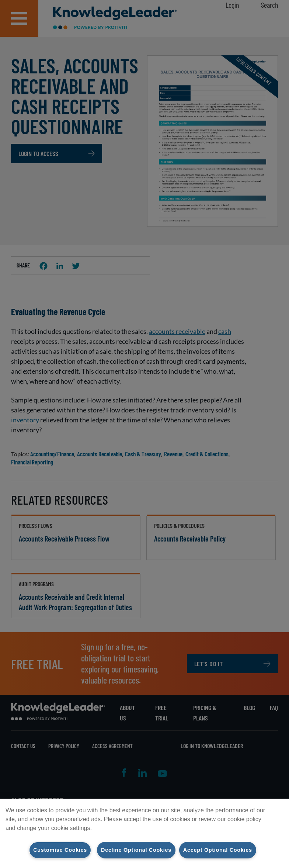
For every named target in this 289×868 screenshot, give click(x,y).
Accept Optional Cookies (218, 850)
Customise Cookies (60, 850)
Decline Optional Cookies (136, 850)
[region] (144, 833)
